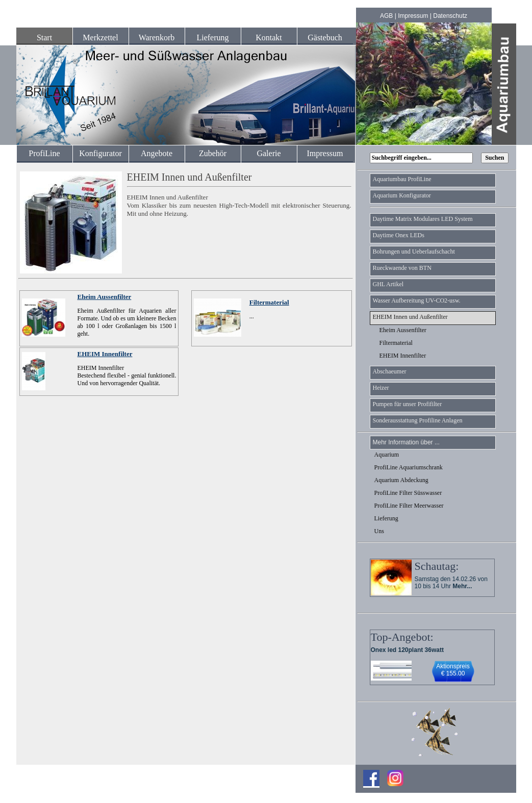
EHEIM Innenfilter (105, 354)
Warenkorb (157, 37)
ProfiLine (44, 153)
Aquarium (387, 455)
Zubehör (213, 153)
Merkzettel (100, 37)
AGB (386, 16)
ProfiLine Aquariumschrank (409, 467)
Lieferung (212, 37)
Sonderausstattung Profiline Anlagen (418, 420)
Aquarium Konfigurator (402, 195)
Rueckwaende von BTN (402, 268)
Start (44, 37)
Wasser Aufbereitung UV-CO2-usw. (417, 300)
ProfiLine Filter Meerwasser (409, 506)
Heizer (381, 388)
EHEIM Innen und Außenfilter (410, 317)
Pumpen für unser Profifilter (408, 404)
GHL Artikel (388, 284)
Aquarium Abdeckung (401, 480)
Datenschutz (450, 16)
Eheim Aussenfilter (105, 297)
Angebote (157, 153)
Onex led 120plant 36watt (407, 650)
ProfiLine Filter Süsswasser (408, 493)
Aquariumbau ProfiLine (402, 179)
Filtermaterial (269, 302)
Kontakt (269, 37)
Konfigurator (100, 153)
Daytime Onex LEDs (399, 235)
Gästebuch (325, 37)
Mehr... (462, 586)
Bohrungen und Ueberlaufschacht (414, 252)
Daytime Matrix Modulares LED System (423, 219)
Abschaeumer (390, 371)
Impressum (413, 16)
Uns (379, 531)
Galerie (269, 153)
